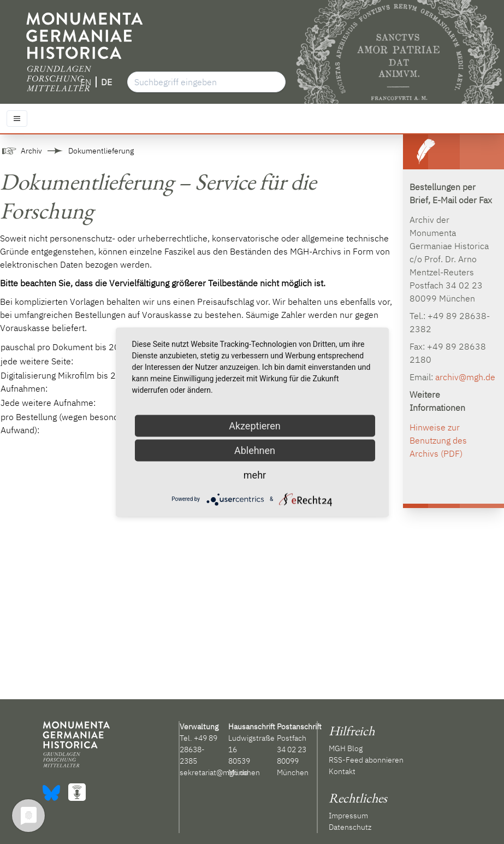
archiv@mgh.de (465, 377)
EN (86, 82)
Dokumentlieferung (101, 151)
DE (106, 82)
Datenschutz (350, 827)
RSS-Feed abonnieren (366, 760)
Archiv (31, 151)
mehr (255, 474)
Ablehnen (255, 450)
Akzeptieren (255, 425)
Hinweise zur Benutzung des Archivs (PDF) (438, 440)
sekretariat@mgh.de (214, 772)
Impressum (348, 816)
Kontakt (342, 771)
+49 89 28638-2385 (198, 749)
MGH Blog (346, 748)
